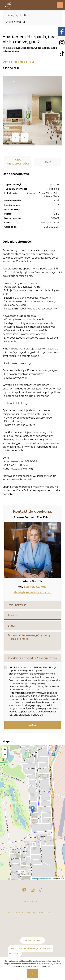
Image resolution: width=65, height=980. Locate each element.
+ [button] (5, 750)
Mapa (47, 162)
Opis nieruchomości (18, 162)
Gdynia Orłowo (32, 940)
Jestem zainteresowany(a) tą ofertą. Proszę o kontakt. (32, 641)
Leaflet (34, 879)
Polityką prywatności (12, 964)
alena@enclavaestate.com (32, 592)
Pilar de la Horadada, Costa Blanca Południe (30, 951)
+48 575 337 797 (35, 587)
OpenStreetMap (47, 879)
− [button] (5, 755)
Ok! (32, 974)
